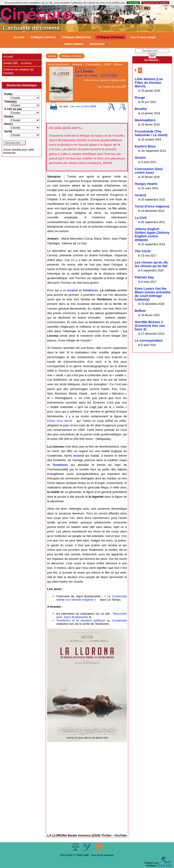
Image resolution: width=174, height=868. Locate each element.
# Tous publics (93, 64)
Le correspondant (149, 341)
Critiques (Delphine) (76, 37)
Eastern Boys (145, 146)
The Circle (143, 251)
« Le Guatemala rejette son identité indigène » (92, 598)
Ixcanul (72, 290)
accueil (52, 56)
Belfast (140, 311)
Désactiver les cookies (155, 3)
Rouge (140, 98)
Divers (9, 124)
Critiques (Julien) (43, 37)
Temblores (90, 290)
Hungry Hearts (146, 184)
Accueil (19, 37)
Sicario (140, 158)
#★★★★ (77, 64)
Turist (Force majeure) (152, 206)
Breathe (141, 109)
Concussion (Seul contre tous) (149, 171)
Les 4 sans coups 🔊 (146, 37)
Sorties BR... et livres (17, 63)
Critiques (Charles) (111, 37)
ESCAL (161, 866)
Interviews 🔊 (99, 44)
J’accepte (133, 3)
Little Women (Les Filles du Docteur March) (149, 83)
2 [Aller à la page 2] (140, 70)
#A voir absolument (58, 64)
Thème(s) (11, 102)
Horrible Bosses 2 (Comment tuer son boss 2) (150, 326)
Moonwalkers (145, 120)
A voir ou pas (13, 109)
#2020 (107, 64)
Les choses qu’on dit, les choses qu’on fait (152, 264)
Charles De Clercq (112, 87)
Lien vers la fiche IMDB (83, 106)
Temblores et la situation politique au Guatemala (92, 620)
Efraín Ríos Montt (60, 421)
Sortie (8, 131)
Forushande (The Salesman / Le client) (151, 133)
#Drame (118, 64)
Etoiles (9, 117)
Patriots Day (144, 277)
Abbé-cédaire (74, 44)
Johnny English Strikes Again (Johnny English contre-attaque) (152, 234)
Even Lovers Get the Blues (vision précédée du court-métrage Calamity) (153, 294)
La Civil (141, 218)
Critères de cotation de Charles (18, 71)
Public (8, 94)
